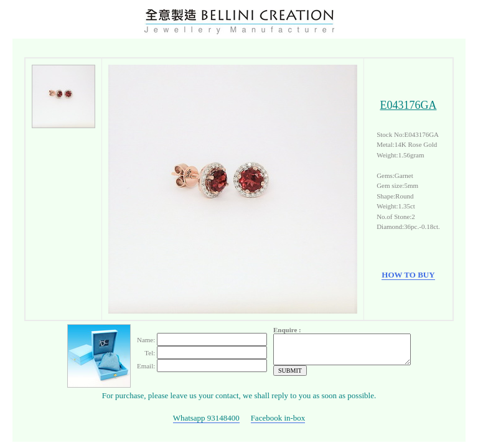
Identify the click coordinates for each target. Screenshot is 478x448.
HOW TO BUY (408, 273)
